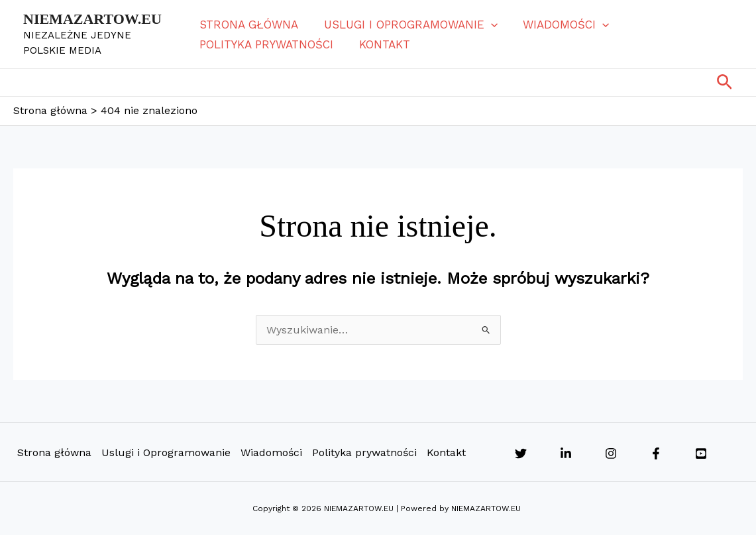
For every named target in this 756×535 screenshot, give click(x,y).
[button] (489, 25)
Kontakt (383, 44)
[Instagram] (611, 453)
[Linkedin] (566, 453)
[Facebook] (656, 453)
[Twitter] (521, 453)
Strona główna (250, 25)
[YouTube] (701, 453)
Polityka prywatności (268, 44)
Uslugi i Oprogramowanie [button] (409, 25)
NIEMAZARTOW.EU (92, 19)
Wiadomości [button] (561, 25)
